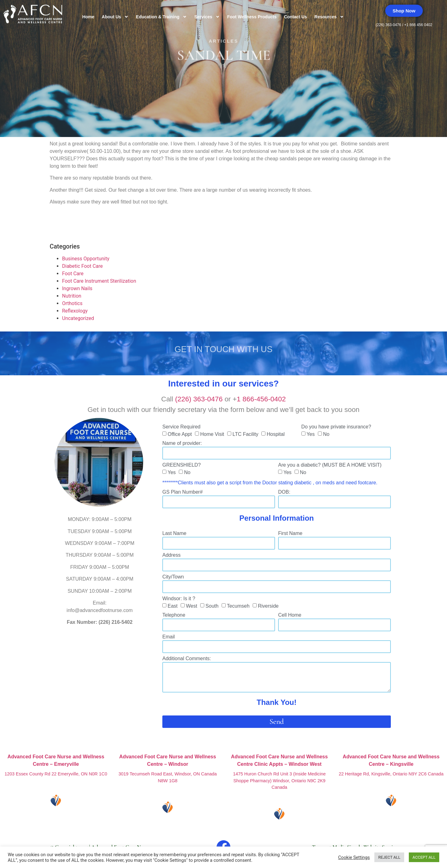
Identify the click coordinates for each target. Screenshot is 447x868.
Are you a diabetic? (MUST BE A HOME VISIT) (330, 465)
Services (207, 17)
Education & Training (161, 17)
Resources (329, 17)
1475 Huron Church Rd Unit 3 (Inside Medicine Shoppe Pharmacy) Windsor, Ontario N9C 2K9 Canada (279, 781)
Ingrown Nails (77, 288)
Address (172, 555)
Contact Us (296, 17)
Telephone (174, 615)
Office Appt (180, 434)
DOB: (284, 492)
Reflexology (75, 311)
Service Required (181, 427)
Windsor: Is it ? (179, 599)
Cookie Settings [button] (354, 857)
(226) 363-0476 (389, 25)
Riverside (268, 606)
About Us (115, 17)
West (192, 606)
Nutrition (72, 296)
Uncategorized (78, 318)
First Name (290, 533)
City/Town (173, 577)
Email (169, 637)
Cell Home (290, 615)
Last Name (174, 533)
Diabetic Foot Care (82, 266)
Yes (311, 434)
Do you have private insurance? (336, 427)
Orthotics (72, 303)
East (173, 606)
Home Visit (212, 434)
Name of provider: (182, 443)
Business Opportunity (86, 259)
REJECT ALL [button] (389, 857)
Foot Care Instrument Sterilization (99, 281)
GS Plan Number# (183, 492)
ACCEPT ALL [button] (424, 857)
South (212, 606)
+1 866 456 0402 (418, 25)
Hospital (276, 434)
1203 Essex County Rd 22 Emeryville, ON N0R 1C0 (56, 774)
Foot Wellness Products (252, 17)
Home (88, 17)
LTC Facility (245, 434)
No (326, 434)
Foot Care (73, 274)
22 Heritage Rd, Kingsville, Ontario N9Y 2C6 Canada (391, 774)
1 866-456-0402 (261, 399)
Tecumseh (238, 606)
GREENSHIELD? (182, 465)
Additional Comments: (187, 659)
